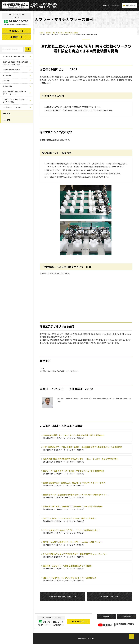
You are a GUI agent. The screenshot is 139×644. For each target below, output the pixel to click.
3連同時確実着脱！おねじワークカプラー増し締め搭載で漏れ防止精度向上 (74, 435)
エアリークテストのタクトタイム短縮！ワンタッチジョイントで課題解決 (73, 471)
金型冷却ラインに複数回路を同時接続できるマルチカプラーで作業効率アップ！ (76, 495)
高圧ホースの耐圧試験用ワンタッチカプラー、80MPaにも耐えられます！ (73, 542)
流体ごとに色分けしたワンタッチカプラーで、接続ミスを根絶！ (70, 518)
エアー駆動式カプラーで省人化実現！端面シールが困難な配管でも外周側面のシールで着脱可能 (82, 447)
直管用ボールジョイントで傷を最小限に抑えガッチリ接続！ (68, 566)
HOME (42, 33)
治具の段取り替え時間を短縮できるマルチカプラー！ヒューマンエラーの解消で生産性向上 (81, 459)
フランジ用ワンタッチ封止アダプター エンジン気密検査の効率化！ (71, 530)
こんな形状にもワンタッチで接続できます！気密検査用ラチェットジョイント (75, 554)
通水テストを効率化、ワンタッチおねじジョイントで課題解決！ (70, 578)
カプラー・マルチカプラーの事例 (68, 33)
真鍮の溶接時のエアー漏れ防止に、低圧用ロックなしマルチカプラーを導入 (74, 483)
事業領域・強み (51, 33)
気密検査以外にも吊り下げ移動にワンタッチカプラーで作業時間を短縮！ (73, 506)
